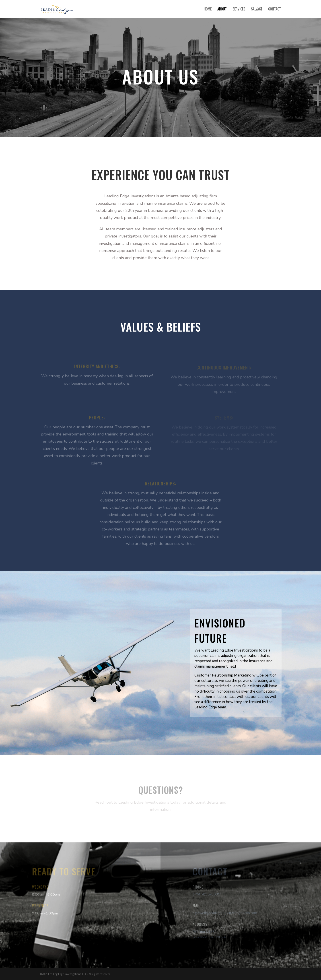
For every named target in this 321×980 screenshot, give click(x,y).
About (222, 9)
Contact (275, 9)
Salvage (257, 9)
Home (208, 9)
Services (239, 9)
